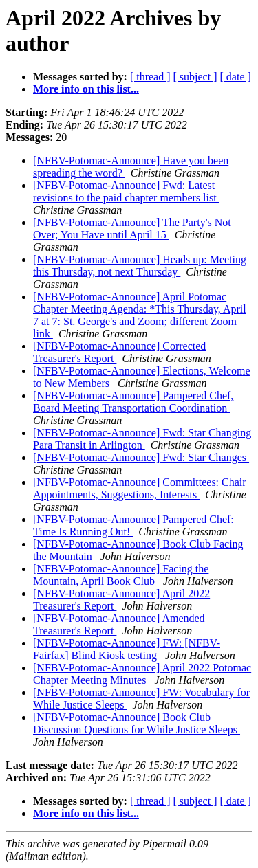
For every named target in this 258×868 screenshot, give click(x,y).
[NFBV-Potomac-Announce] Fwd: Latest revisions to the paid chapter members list (126, 191)
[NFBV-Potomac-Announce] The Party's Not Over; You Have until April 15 (132, 229)
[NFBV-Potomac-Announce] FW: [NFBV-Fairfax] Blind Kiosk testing (127, 649)
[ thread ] (150, 77)
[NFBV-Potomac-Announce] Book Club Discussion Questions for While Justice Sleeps (137, 723)
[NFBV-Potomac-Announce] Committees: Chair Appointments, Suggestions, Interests (140, 488)
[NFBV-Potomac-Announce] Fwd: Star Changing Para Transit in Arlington (142, 439)
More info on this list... (86, 89)
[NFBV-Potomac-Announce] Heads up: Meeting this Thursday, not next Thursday (140, 266)
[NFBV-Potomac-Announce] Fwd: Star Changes (141, 457)
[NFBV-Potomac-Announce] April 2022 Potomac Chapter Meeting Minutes (142, 674)
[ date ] (236, 77)
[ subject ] (195, 77)
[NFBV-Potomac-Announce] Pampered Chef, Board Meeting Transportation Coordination (133, 402)
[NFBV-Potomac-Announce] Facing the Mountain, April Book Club (121, 575)
